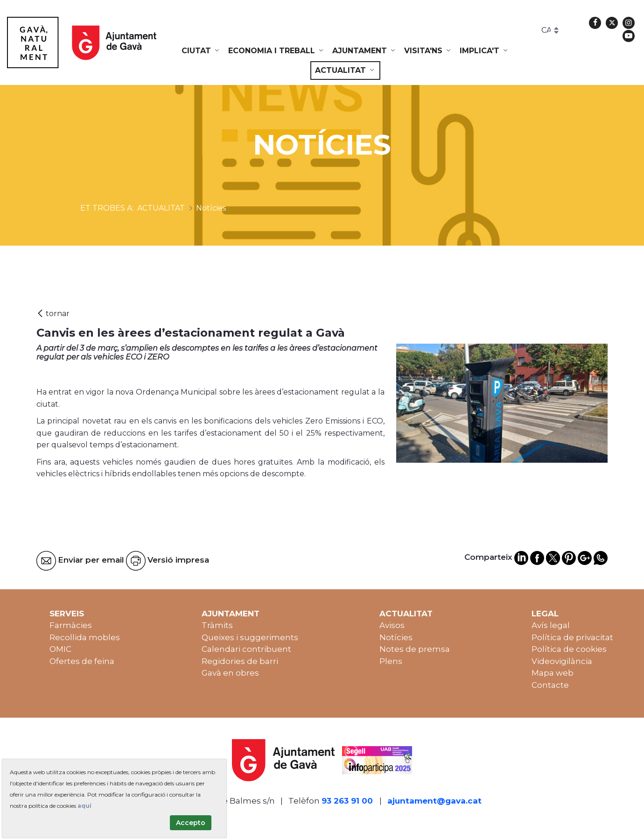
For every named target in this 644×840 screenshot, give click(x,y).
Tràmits (217, 625)
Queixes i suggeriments (250, 637)
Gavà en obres (230, 673)
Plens (391, 661)
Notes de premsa (415, 649)
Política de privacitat (572, 637)
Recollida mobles (85, 637)
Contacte (550, 685)
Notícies (396, 637)
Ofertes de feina (82, 661)
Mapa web (553, 673)
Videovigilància (562, 661)
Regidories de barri (240, 661)
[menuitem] (201, 51)
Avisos (392, 625)
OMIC (60, 649)
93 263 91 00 (347, 801)
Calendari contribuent (246, 649)
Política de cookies (569, 649)
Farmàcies (71, 625)
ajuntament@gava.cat (434, 801)
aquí (84, 806)
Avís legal (551, 625)
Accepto (191, 823)
